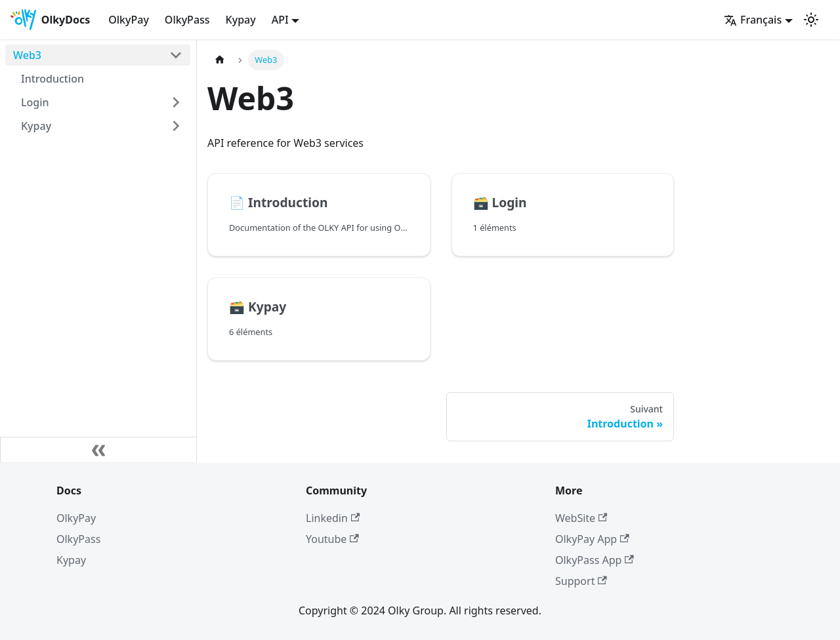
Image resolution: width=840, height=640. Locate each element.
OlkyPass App (595, 560)
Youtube (332, 539)
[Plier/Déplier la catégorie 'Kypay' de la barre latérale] (176, 126)
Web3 (27, 55)
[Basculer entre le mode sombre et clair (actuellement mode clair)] (811, 20)
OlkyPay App (592, 539)
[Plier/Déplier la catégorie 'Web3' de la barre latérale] (176, 55)
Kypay (241, 20)
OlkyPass (187, 20)
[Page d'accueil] (220, 60)
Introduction (52, 79)
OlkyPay (129, 20)
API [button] (280, 20)
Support (581, 581)
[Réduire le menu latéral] (98, 450)
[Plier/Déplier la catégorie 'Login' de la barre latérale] (176, 102)
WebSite (581, 518)
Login (35, 102)
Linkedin (333, 518)
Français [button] (753, 20)
